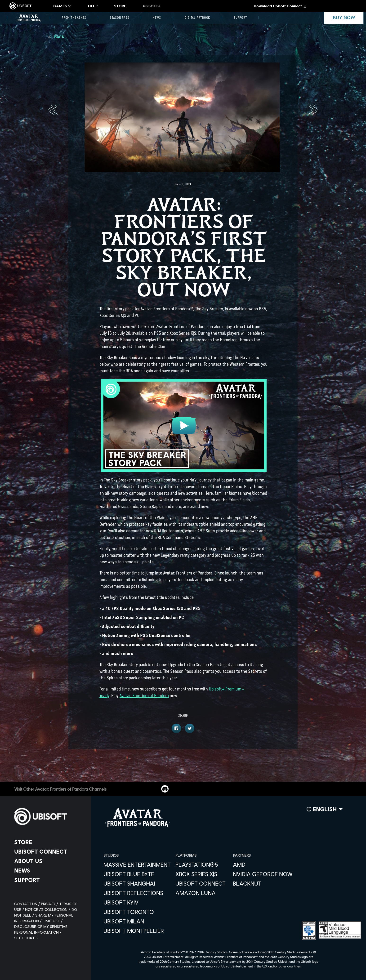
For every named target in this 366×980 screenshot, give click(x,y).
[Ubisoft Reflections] (137, 893)
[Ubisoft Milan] (137, 921)
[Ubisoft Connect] (48, 851)
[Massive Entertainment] (137, 864)
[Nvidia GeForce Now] (263, 874)
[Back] (56, 37)
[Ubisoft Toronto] (137, 912)
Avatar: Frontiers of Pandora (144, 696)
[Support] (240, 18)
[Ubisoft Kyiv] (137, 902)
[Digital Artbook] (197, 18)
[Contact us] (28, 904)
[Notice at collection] (48, 909)
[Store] (48, 842)
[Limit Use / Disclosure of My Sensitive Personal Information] (41, 926)
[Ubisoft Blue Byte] (137, 874)
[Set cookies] (26, 938)
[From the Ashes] (74, 18)
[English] (325, 810)
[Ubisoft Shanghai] (137, 883)
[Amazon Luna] (202, 893)
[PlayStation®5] (202, 864)
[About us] (48, 861)
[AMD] (263, 864)
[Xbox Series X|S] (202, 874)
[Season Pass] (119, 18)
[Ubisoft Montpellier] (137, 931)
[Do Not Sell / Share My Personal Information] (46, 915)
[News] (157, 18)
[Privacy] (50, 904)
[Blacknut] (263, 883)
